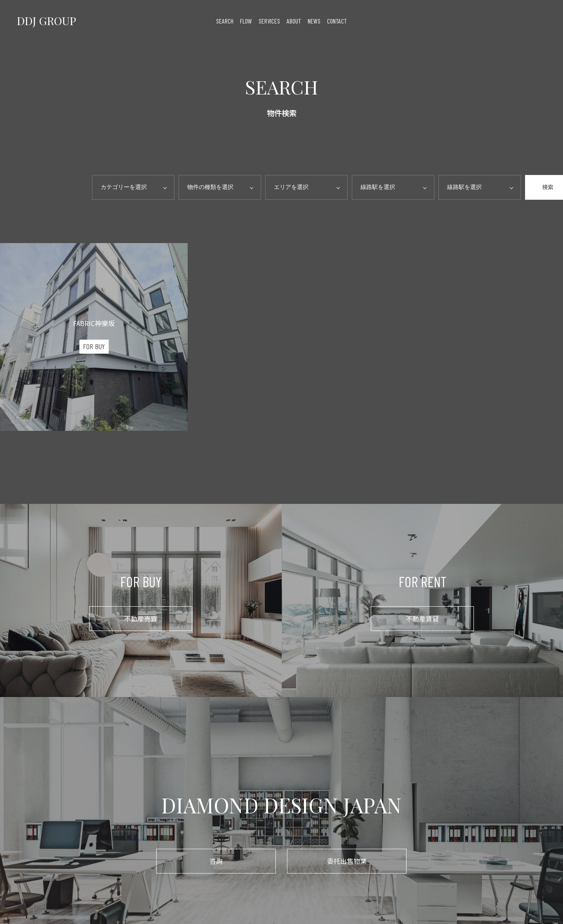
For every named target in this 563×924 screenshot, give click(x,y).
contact (337, 21)
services (269, 21)
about (294, 21)
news (314, 21)
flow (246, 21)
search (225, 21)
